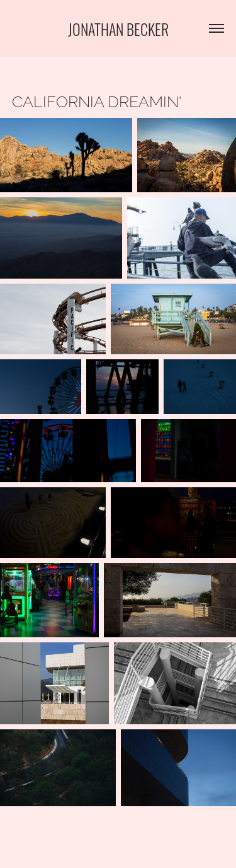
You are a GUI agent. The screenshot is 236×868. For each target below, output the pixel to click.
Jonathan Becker (118, 28)
